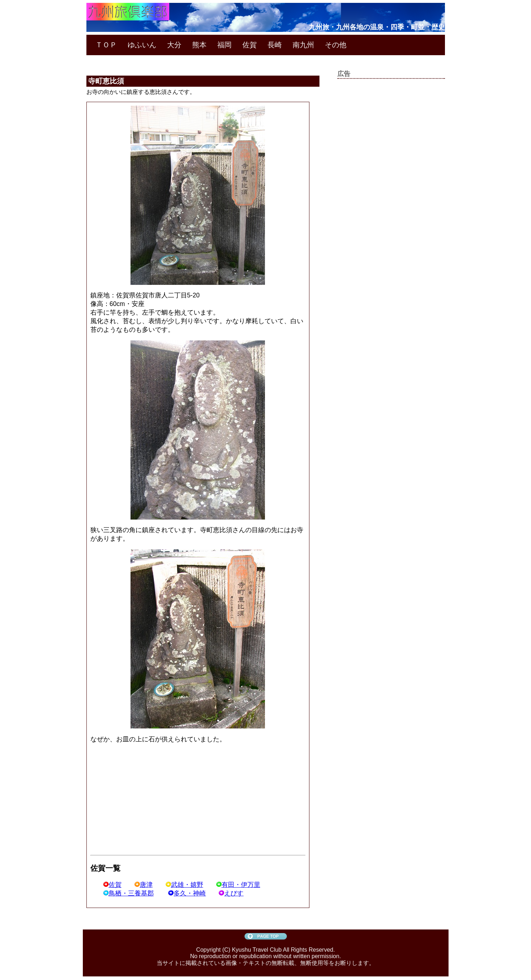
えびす (231, 893)
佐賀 (250, 45)
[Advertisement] (151, 800)
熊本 (199, 45)
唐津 (144, 885)
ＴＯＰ (106, 45)
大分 (174, 45)
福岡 (224, 45)
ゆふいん (142, 45)
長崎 (275, 45)
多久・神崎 (187, 893)
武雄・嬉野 (184, 885)
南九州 (303, 45)
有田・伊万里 (238, 885)
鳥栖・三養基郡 (129, 893)
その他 (336, 45)
